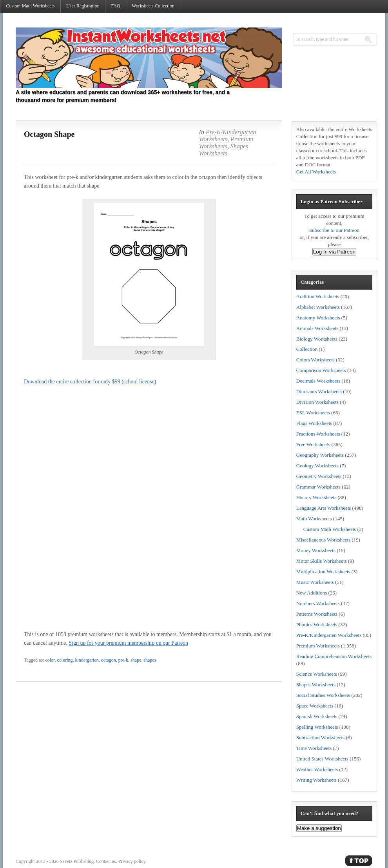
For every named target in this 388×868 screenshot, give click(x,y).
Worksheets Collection (153, 6)
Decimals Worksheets (318, 381)
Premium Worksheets (226, 143)
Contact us (106, 861)
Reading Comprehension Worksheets (334, 656)
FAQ (115, 6)
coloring (65, 660)
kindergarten (87, 660)
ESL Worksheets (313, 413)
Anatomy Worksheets (318, 318)
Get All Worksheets (316, 172)
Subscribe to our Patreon (334, 230)
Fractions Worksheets (318, 434)
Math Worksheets (314, 519)
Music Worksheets (315, 582)
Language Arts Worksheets (324, 508)
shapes (150, 660)
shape (136, 660)
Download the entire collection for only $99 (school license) (90, 382)
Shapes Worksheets (224, 150)
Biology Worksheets (317, 339)
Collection (307, 349)
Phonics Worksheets (317, 625)
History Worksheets (316, 497)
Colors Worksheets (315, 360)
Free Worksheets (313, 444)
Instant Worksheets (149, 58)
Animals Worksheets (317, 328)
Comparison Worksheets (321, 370)
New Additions (312, 593)
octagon (109, 660)
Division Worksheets (317, 402)
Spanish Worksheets (317, 716)
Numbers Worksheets (318, 603)
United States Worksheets (322, 759)
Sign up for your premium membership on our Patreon (128, 643)
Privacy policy (132, 861)
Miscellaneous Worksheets (323, 540)
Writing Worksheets (316, 780)
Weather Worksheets (317, 769)
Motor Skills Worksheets (322, 561)
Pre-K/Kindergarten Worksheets (329, 635)
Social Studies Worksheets (323, 695)
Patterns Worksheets (317, 614)
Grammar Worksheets (318, 487)
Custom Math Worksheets (30, 6)
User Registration (83, 6)
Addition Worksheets (318, 296)
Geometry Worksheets (319, 476)
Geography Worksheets (320, 455)
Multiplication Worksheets (323, 572)
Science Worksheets (317, 674)
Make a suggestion (319, 828)
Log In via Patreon (334, 252)
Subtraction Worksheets (320, 738)
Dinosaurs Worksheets (319, 391)
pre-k (123, 660)
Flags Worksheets (314, 423)
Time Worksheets (314, 748)
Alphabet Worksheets (318, 307)
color (50, 660)
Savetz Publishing (77, 861)
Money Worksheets (316, 550)
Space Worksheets (315, 706)
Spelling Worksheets (317, 727)
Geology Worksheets (317, 466)
